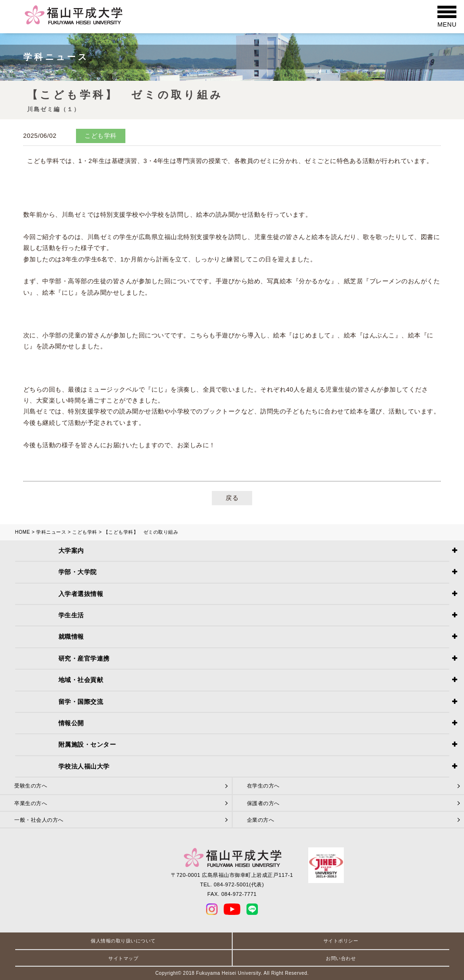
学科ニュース (51, 532)
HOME (23, 532)
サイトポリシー (341, 941)
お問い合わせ (341, 958)
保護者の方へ (263, 803)
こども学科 (85, 532)
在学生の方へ (263, 786)
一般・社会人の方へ (39, 820)
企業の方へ (261, 820)
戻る (232, 498)
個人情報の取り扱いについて (123, 941)
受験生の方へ (31, 786)
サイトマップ (123, 958)
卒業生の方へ (31, 803)
